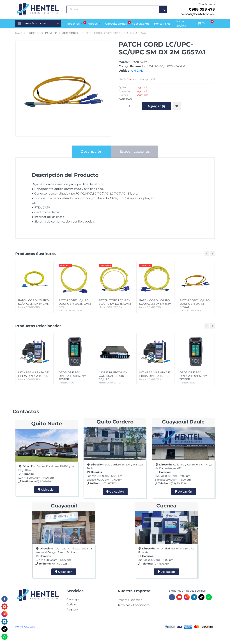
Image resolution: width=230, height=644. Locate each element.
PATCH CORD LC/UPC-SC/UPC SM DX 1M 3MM (34, 304)
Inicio (19, 33)
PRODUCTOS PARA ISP (42, 33)
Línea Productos (38, 23)
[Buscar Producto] (113, 9)
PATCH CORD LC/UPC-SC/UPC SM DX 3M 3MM (115, 304)
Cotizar (71, 604)
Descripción (91, 151)
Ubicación (47, 490)
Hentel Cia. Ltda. (25, 627)
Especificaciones (135, 151)
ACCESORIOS (71, 33)
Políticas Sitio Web (130, 600)
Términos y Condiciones (134, 605)
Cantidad (125, 99)
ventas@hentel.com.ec (198, 14)
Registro (72, 609)
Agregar (156, 106)
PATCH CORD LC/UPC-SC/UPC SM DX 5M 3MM (155, 304)
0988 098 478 (202, 9)
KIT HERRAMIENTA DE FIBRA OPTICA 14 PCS (34, 376)
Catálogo (73, 599)
